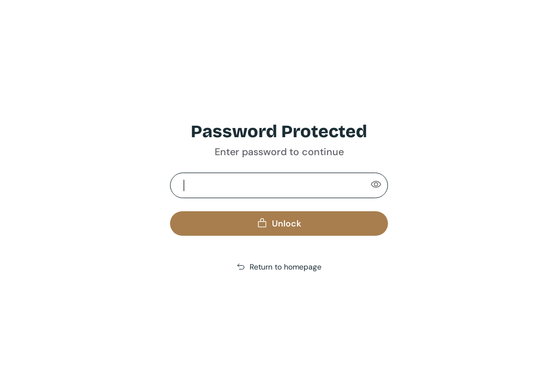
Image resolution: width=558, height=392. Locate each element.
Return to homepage (279, 267)
